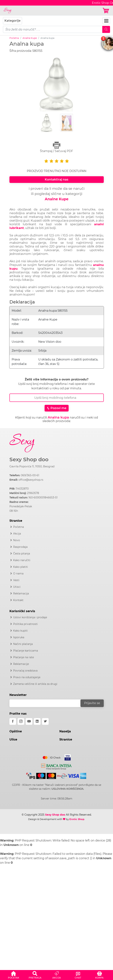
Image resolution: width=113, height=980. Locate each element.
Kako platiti (21, 567)
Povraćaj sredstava (25, 671)
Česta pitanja (22, 554)
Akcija (17, 534)
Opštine (16, 731)
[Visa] (66, 757)
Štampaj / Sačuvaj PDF (57, 147)
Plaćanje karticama (26, 651)
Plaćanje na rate (23, 657)
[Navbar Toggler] (106, 21)
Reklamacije (21, 664)
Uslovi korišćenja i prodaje (30, 617)
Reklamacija (21, 593)
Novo (17, 540)
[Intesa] (56, 766)
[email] (47, 703)
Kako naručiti (22, 560)
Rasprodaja (20, 547)
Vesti (16, 580)
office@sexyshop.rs (31, 480)
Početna (14, 38)
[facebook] (13, 721)
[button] (14, 974)
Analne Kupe (30, 38)
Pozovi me (57, 408)
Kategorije (12, 21)
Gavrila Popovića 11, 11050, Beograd (32, 466)
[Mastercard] (52, 757)
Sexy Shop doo (29, 459)
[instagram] (21, 721)
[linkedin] (37, 721)
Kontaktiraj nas (56, 179)
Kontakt (18, 600)
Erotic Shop (77, 819)
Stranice (66, 739)
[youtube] (29, 721)
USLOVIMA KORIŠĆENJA (67, 789)
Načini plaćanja (23, 644)
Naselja (65, 731)
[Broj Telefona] (57, 398)
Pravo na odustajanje (27, 677)
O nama (18, 574)
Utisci (17, 587)
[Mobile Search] (106, 29)
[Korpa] (106, 11)
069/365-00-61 (30, 475)
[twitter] (45, 721)
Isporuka (19, 637)
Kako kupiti (20, 631)
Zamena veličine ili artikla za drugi (35, 684)
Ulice (13, 739)
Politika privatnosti (25, 624)
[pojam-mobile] (53, 29)
